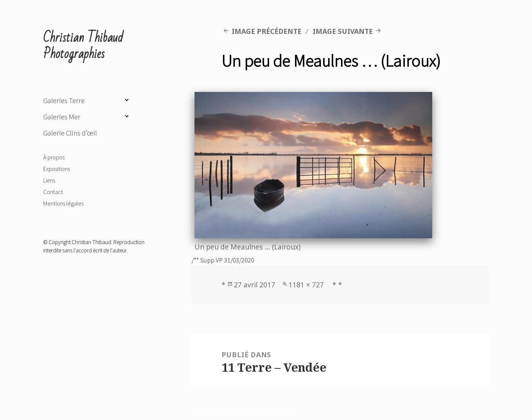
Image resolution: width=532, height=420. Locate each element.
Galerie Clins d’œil (70, 133)
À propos (54, 157)
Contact (53, 192)
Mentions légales (63, 203)
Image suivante (343, 31)
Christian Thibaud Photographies (83, 46)
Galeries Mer (62, 117)
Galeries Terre (64, 101)
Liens (49, 180)
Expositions (57, 169)
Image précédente (267, 31)
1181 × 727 (306, 285)
